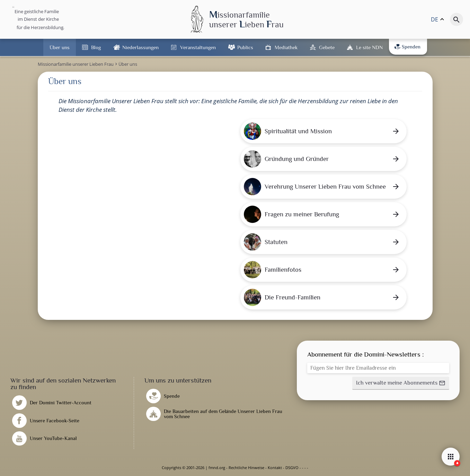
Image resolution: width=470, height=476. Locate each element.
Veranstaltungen (198, 47)
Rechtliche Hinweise (246, 468)
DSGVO (292, 468)
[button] (401, 383)
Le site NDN (369, 47)
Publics (245, 47)
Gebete (327, 47)
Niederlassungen (140, 47)
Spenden (407, 47)
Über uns (60, 47)
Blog (96, 47)
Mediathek (286, 47)
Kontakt (275, 468)
